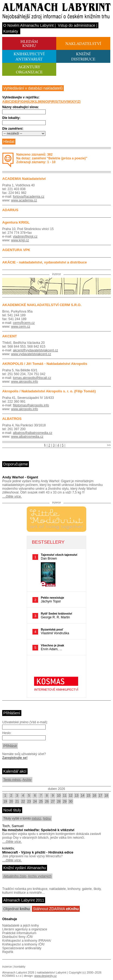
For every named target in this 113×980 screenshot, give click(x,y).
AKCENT (9, 336)
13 (77, 796)
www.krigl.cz (20, 240)
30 (71, 801)
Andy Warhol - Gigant (20, 477)
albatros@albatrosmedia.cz (33, 433)
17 (100, 796)
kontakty (20, 967)
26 (47, 801)
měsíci (36, 818)
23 (29, 801)
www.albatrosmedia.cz (27, 437)
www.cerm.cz (21, 327)
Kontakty (11, 31)
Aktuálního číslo (15, 876)
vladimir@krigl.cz (25, 237)
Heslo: (7, 733)
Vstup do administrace (77, 25)
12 (71, 796)
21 (17, 801)
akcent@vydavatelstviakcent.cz (36, 350)
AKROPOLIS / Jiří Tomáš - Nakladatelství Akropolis (45, 364)
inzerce (7, 967)
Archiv (27, 780)
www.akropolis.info (24, 382)
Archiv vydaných (40, 876)
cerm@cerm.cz (24, 323)
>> (109, 445)
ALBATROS (12, 419)
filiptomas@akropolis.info (31, 405)
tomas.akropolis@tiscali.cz (32, 378)
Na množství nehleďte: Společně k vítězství (38, 830)
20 (11, 801)
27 (53, 801)
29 (65, 801)
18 (106, 796)
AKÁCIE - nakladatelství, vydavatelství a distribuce (44, 262)
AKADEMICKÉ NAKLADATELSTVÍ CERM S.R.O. (42, 305)
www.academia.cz (24, 200)
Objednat (16, 909)
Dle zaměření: (13, 129)
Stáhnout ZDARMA (56, 909)
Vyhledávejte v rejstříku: (21, 97)
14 (83, 796)
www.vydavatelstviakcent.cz (31, 354)
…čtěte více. (12, 496)
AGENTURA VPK (16, 250)
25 (41, 801)
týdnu (47, 818)
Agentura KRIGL (16, 222)
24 (35, 801)
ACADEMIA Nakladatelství (24, 179)
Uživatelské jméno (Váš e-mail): (25, 722)
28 (59, 801)
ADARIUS (10, 210)
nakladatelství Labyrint (51, 972)
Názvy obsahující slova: (20, 107)
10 (59, 796)
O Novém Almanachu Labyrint (28, 25)
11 (65, 796)
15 (89, 796)
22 (23, 801)
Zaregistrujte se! (15, 758)
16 (94, 796)
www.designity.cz (46, 976)
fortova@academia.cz (29, 197)
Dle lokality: (11, 118)
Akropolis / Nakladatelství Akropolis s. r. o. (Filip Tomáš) (49, 391)
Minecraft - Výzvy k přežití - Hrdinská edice (38, 852)
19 (5, 801)
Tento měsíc (12, 780)
